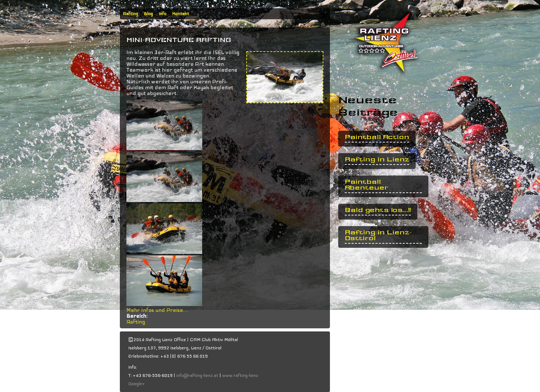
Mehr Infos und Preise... (157, 310)
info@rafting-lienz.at (197, 375)
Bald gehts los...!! (378, 210)
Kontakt (180, 14)
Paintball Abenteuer (366, 185)
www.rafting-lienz (241, 375)
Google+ (137, 384)
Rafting (130, 14)
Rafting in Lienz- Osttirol (378, 235)
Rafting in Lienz (377, 160)
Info (162, 14)
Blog (148, 14)
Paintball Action (377, 137)
